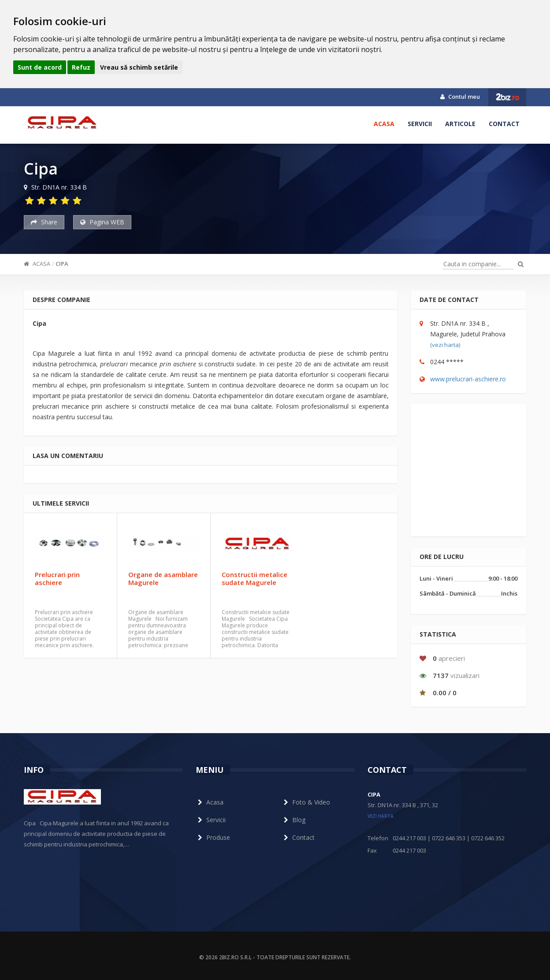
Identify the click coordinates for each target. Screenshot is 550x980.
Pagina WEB (102, 222)
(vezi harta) (445, 345)
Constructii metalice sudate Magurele (255, 578)
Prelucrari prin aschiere (57, 578)
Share (44, 222)
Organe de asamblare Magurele (163, 578)
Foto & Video (306, 802)
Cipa (62, 264)
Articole (460, 124)
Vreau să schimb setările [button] (139, 67)
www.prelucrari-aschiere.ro (468, 379)
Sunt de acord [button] (40, 67)
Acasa (384, 124)
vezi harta (381, 816)
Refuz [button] (81, 67)
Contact (504, 124)
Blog (294, 820)
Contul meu (460, 97)
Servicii (420, 124)
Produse (213, 837)
